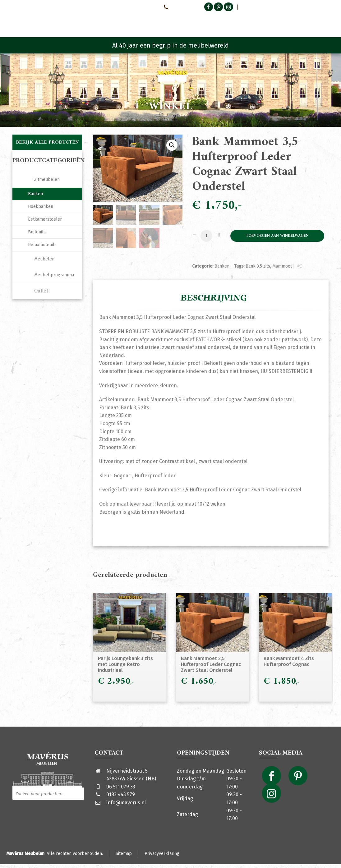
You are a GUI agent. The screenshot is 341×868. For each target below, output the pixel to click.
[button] (172, 145)
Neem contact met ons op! (132, 7)
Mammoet (282, 266)
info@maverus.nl (126, 803)
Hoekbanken (41, 207)
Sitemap (124, 854)
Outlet (41, 291)
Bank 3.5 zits (258, 266)
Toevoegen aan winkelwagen (277, 236)
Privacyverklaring (162, 854)
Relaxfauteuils (42, 245)
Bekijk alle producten (47, 142)
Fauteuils (37, 232)
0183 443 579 (121, 795)
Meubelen (44, 259)
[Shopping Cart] (325, 22)
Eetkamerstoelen (45, 219)
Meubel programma (54, 275)
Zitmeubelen (47, 179)
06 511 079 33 (121, 787)
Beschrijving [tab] (214, 298)
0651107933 (176, 7)
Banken (222, 266)
